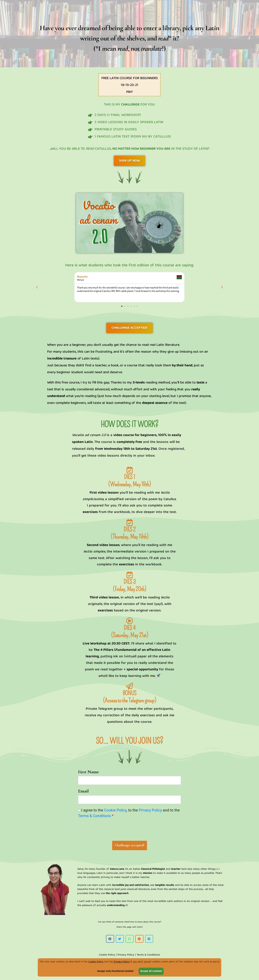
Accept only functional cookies (115, 971)
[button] (37, 287)
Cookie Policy (96, 962)
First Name (89, 772)
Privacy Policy (121, 962)
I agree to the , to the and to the (129, 813)
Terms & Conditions (95, 816)
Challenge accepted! (130, 845)
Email (83, 791)
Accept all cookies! (151, 971)
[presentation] (129, 831)
